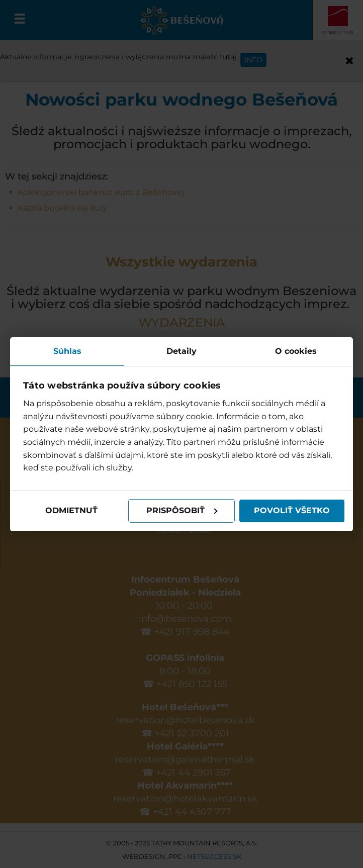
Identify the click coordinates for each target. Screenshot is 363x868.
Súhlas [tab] (67, 351)
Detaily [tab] (181, 351)
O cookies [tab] (296, 351)
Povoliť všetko (292, 510)
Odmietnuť (71, 510)
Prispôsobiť (182, 510)
